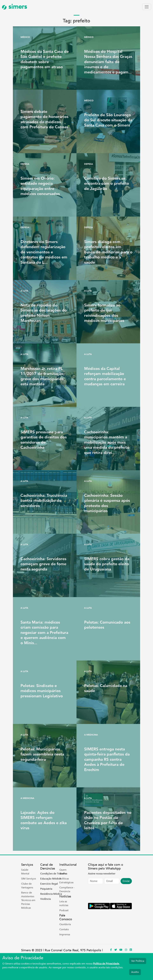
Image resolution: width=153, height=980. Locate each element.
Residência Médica (51, 894)
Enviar (126, 881)
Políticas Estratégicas (66, 881)
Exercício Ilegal (49, 884)
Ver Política (138, 961)
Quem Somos (63, 872)
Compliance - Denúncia (67, 889)
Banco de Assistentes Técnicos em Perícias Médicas (28, 900)
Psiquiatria (46, 889)
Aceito (135, 972)
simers (14, 7)
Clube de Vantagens (27, 886)
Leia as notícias (64, 903)
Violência (45, 899)
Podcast (64, 910)
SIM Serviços (29, 879)
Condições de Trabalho (54, 874)
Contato (64, 929)
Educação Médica (50, 879)
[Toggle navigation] (147, 7)
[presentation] (112, 894)
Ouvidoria (65, 924)
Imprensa (65, 934)
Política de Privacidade (106, 964)
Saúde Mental (25, 872)
